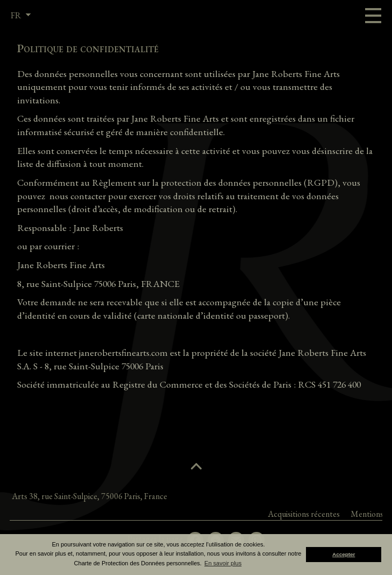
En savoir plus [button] (223, 563)
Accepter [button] (344, 554)
